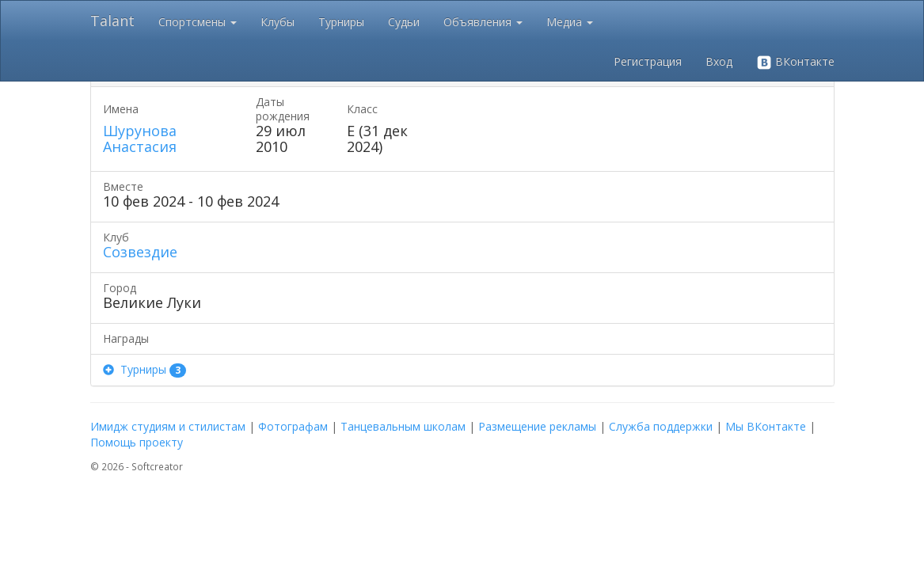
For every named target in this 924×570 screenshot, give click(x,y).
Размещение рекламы (537, 426)
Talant (112, 21)
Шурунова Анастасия (140, 139)
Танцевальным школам (403, 426)
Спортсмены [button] (198, 22)
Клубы (278, 22)
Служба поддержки (661, 426)
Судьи (404, 22)
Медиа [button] (570, 22)
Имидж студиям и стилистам (168, 426)
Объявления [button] (483, 22)
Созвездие (140, 252)
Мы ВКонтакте (766, 426)
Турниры (341, 22)
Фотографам (293, 426)
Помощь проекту (137, 442)
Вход (719, 61)
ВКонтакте (795, 62)
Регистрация (648, 61)
